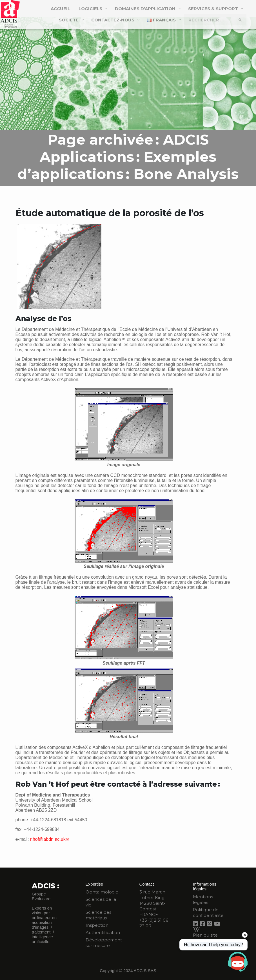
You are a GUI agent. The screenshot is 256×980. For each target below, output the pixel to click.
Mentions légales (203, 900)
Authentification (103, 933)
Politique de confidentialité (208, 912)
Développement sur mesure (104, 943)
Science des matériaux (98, 915)
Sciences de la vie (101, 902)
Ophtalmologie (102, 892)
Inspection (97, 925)
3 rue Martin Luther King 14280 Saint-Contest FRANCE (152, 903)
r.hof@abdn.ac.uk (48, 839)
